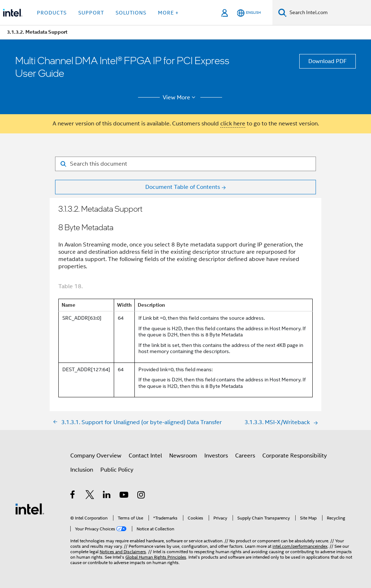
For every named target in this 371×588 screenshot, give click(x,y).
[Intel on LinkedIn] (107, 496)
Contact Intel (145, 456)
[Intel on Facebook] (73, 496)
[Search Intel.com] (329, 13)
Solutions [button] (131, 13)
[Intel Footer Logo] (30, 509)
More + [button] (168, 13)
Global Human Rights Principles (156, 557)
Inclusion (82, 470)
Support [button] (91, 13)
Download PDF (328, 61)
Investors (216, 456)
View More (180, 98)
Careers (245, 456)
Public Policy (117, 470)
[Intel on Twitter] (90, 496)
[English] (249, 13)
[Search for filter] (185, 164)
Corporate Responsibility (295, 456)
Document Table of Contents (183, 187)
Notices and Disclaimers (123, 552)
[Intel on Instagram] (141, 496)
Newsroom (183, 456)
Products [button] (52, 13)
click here (233, 124)
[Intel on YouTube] (124, 496)
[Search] (282, 13)
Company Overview (96, 456)
